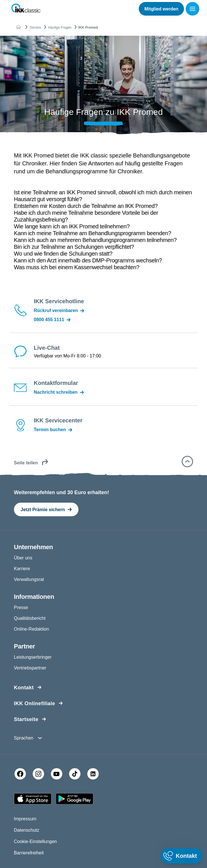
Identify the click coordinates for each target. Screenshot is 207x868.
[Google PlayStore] (74, 799)
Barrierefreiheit (29, 853)
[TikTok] (75, 774)
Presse (21, 607)
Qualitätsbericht (30, 618)
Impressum (25, 819)
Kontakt (24, 688)
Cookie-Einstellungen (35, 841)
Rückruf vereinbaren (60, 311)
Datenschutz (27, 830)
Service (36, 28)
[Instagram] (38, 774)
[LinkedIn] (93, 774)
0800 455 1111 (53, 320)
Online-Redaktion (32, 629)
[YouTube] (57, 774)
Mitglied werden (161, 9)
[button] (187, 462)
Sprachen (24, 738)
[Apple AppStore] (33, 799)
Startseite (26, 719)
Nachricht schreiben (59, 392)
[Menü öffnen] (194, 9)
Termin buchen (54, 430)
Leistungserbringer (33, 657)
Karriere (22, 569)
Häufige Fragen (60, 28)
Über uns (23, 558)
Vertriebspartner (30, 668)
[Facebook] (20, 774)
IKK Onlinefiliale (35, 703)
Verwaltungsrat (29, 579)
